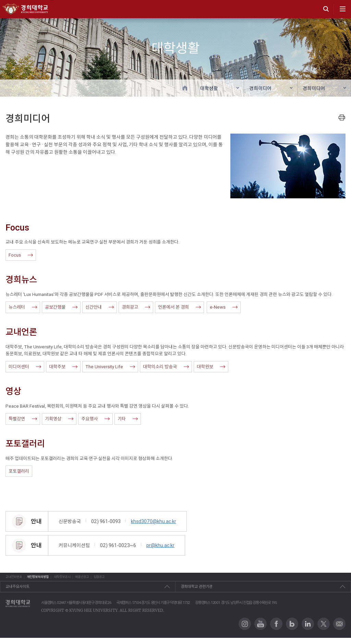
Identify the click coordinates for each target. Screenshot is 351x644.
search (326, 9)
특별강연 (23, 419)
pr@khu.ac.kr (160, 545)
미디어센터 (25, 367)
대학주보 (63, 367)
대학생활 (209, 88)
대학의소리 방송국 (166, 367)
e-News (224, 307)
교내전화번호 (16, 580)
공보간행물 (61, 307)
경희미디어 (260, 88)
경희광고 (136, 307)
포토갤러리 (19, 471)
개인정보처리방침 (63, 580)
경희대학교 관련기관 (197, 593)
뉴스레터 (23, 307)
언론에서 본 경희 (179, 307)
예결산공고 (152, 580)
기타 (128, 419)
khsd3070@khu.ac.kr (154, 521)
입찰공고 (190, 580)
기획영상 (59, 419)
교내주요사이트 (17, 593)
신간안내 (100, 307)
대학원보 (211, 367)
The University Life (110, 367)
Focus (21, 255)
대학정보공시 (110, 580)
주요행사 (95, 419)
